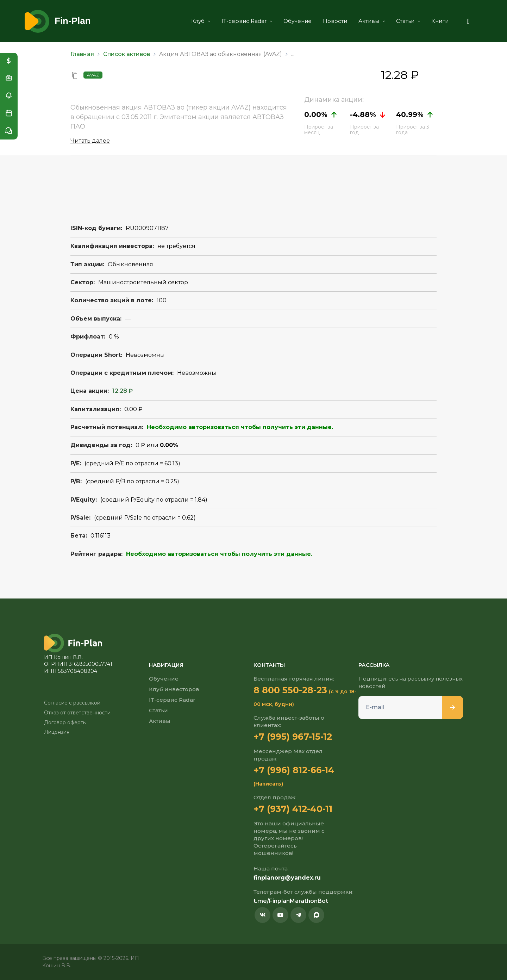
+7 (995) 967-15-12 (293, 737)
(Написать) (268, 784)
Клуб (201, 21)
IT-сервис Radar (247, 21)
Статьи (408, 21)
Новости (335, 21)
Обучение (298, 21)
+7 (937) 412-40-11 (293, 809)
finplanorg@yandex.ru (287, 878)
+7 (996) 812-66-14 (294, 770)
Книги (440, 21)
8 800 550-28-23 (290, 690)
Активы (372, 21)
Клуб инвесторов (174, 689)
